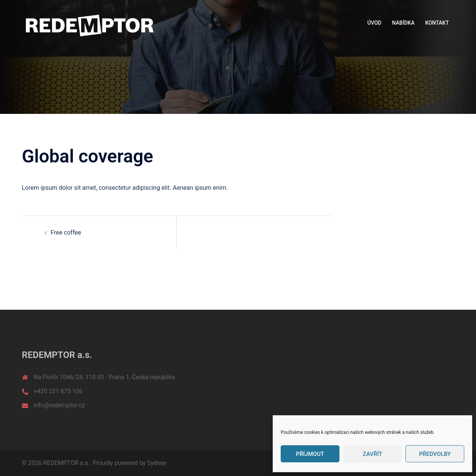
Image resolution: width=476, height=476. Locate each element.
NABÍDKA (403, 23)
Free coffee (66, 232)
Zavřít (373, 454)
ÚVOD (375, 23)
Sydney (157, 463)
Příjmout (310, 454)
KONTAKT (437, 23)
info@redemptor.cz (59, 405)
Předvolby (435, 454)
